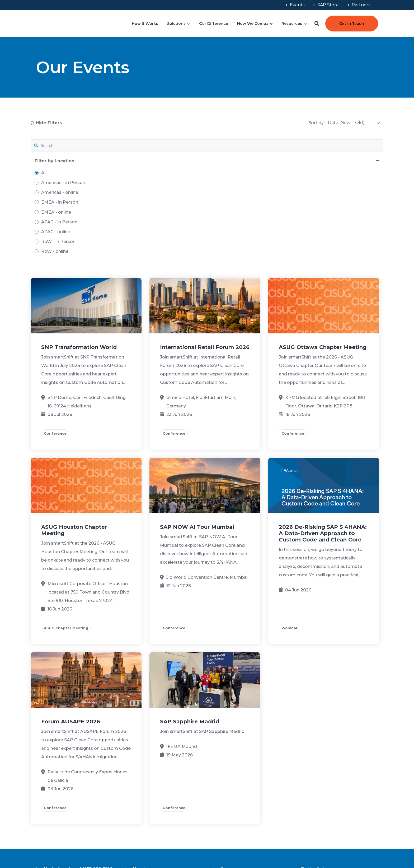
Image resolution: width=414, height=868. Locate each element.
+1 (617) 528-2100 (95, 773)
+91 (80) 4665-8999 (78, 789)
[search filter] (60, 145)
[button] (317, 24)
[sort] (354, 123)
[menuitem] (295, 5)
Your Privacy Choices (346, 849)
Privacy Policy (319, 849)
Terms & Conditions (294, 849)
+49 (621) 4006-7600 (83, 781)
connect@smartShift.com (85, 797)
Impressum (370, 849)
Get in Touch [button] (352, 24)
